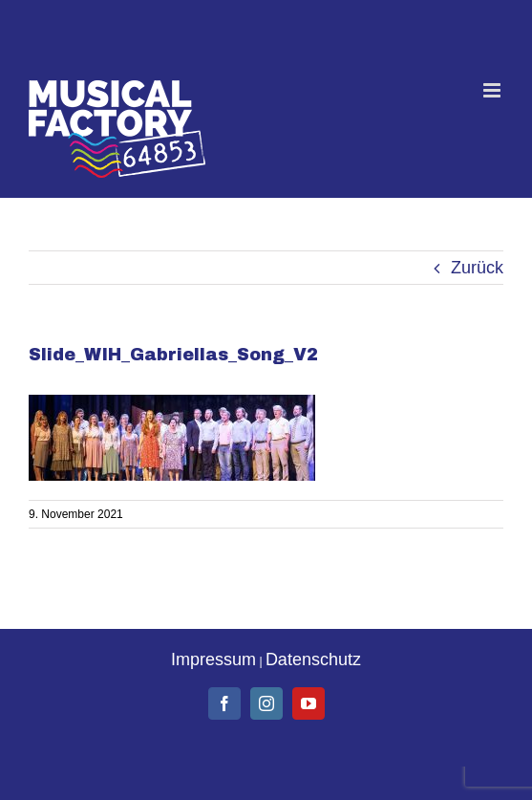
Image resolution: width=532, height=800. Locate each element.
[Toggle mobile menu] (493, 90)
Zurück (477, 268)
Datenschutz (313, 659)
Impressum (213, 659)
